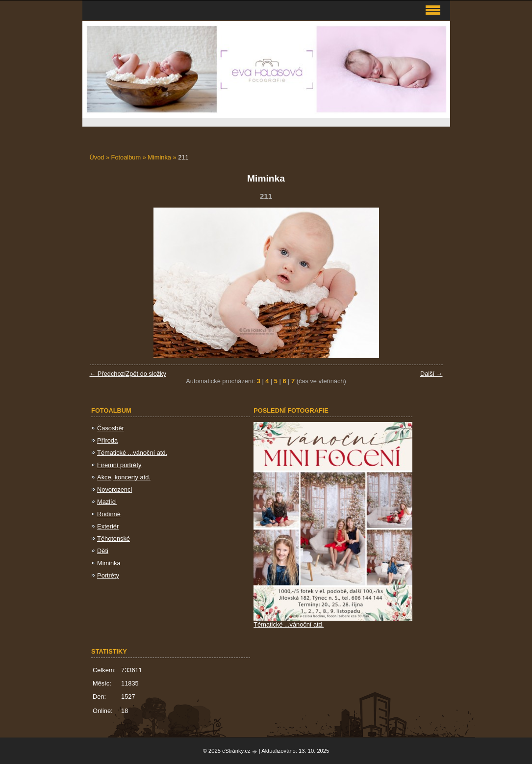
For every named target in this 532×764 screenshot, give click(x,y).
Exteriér (108, 526)
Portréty (108, 575)
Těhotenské (114, 539)
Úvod (97, 157)
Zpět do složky (146, 374)
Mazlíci (107, 502)
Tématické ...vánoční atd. (132, 453)
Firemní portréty (119, 465)
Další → (431, 374)
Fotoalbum (126, 157)
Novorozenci (114, 489)
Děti (103, 551)
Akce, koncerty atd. (124, 477)
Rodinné (109, 514)
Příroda (107, 440)
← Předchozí (108, 374)
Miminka (159, 157)
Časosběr (111, 428)
